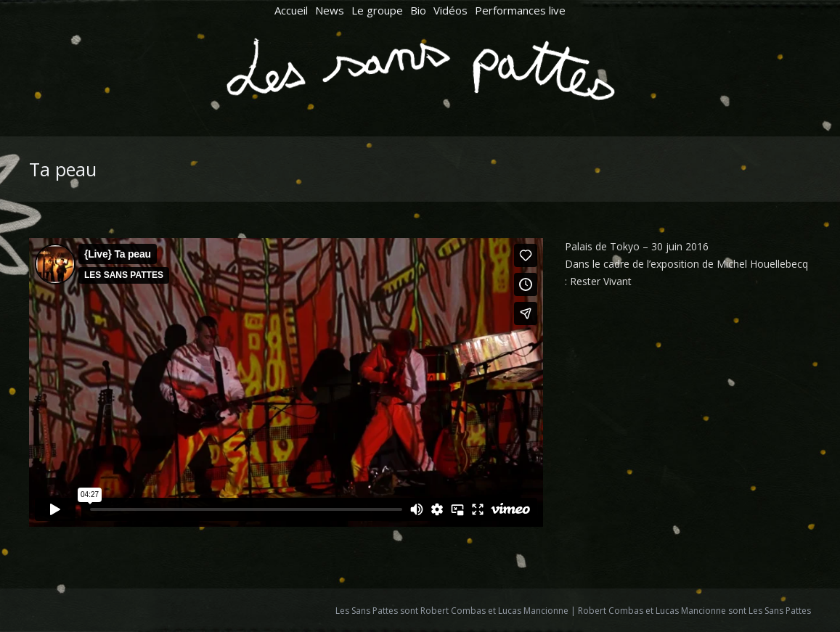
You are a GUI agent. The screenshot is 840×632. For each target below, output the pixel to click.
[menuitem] (291, 11)
